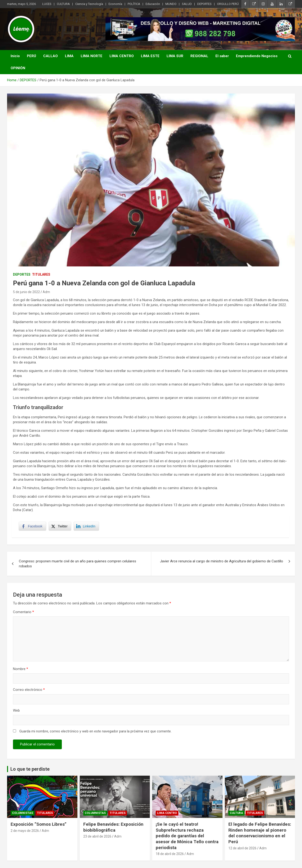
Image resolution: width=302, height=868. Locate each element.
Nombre (21, 669)
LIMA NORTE (92, 56)
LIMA (69, 56)
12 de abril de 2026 (242, 848)
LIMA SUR (175, 56)
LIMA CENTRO (122, 56)
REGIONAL (199, 56)
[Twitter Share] (60, 526)
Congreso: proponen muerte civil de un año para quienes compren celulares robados (78, 564)
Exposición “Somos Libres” (39, 824)
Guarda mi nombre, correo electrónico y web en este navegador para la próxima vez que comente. (95, 732)
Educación (153, 4)
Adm (46, 292)
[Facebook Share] (33, 526)
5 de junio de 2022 (26, 292)
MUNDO (171, 4)
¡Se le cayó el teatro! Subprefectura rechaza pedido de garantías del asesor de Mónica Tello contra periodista (187, 836)
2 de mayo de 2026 (25, 831)
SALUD (187, 4)
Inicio (15, 56)
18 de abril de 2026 (170, 854)
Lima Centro (167, 813)
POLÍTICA (134, 4)
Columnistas (23, 813)
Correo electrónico (29, 690)
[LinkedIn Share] (87, 526)
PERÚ (31, 56)
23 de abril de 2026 (97, 837)
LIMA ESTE (150, 56)
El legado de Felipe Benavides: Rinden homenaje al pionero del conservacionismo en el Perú (260, 833)
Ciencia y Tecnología (89, 4)
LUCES (47, 4)
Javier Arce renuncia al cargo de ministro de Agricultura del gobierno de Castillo (222, 562)
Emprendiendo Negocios (257, 56)
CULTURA (63, 4)
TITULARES (41, 274)
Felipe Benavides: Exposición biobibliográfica (113, 827)
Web (16, 711)
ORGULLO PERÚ (228, 4)
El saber (222, 56)
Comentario (23, 612)
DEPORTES (204, 4)
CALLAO (50, 56)
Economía (115, 4)
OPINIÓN (18, 68)
